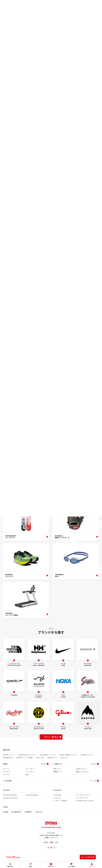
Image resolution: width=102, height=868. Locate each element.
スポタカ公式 (57, 797)
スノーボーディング (82, 800)
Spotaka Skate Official (10, 800)
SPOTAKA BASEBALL (32, 797)
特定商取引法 (28, 814)
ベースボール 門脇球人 (60, 803)
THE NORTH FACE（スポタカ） (85, 803)
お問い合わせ (39, 814)
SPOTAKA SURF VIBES (10, 797)
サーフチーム (57, 800)
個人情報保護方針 (16, 814)
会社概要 (6, 814)
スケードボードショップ (83, 797)
